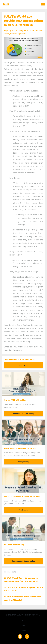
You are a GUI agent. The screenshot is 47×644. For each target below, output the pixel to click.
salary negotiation (18, 34)
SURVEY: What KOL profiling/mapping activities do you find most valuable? (21, 580)
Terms (23, 631)
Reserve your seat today (23, 413)
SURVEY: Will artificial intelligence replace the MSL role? (23, 589)
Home (23, 620)
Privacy (23, 625)
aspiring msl (9, 30)
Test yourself (24, 462)
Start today (23, 510)
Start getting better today (23, 561)
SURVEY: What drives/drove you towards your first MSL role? (23, 598)
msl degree (21, 30)
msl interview (33, 30)
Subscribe (23, 365)
